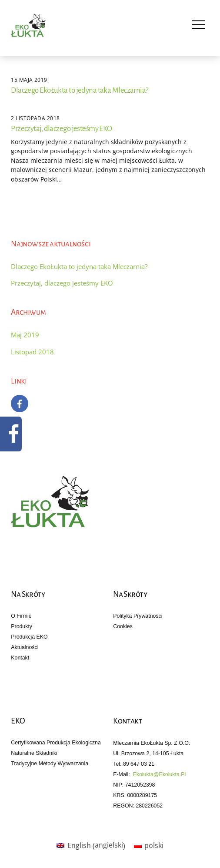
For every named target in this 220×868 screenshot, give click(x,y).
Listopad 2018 (32, 352)
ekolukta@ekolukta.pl (160, 774)
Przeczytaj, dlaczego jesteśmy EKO (61, 129)
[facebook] (20, 403)
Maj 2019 (25, 335)
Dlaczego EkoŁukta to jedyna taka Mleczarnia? (79, 90)
